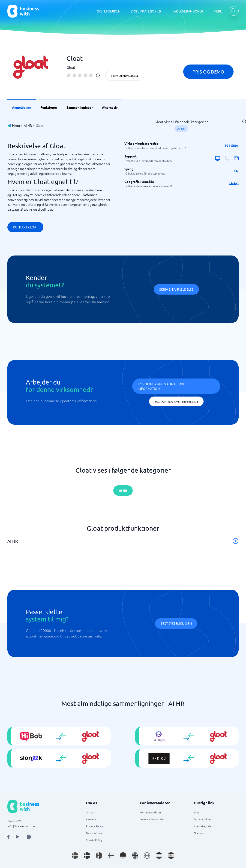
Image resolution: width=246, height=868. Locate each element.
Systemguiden (203, 819)
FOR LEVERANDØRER (187, 11)
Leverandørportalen (153, 819)
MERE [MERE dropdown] (218, 11)
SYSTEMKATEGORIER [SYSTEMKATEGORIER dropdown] (146, 11)
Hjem (16, 125)
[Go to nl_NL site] (159, 856)
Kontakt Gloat (25, 227)
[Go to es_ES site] (171, 856)
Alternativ (110, 107)
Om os (90, 812)
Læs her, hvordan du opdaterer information (165, 386)
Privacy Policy (94, 826)
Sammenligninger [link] (80, 107)
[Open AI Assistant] (29, 837)
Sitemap (199, 833)
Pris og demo (208, 72)
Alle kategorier (203, 826)
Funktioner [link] (49, 107)
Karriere (91, 819)
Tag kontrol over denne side (176, 401)
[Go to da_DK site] (87, 856)
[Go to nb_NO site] (99, 856)
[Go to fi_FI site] (111, 856)
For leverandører (151, 812)
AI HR (28, 125)
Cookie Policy (94, 840)
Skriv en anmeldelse (125, 76)
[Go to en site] (147, 856)
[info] (98, 75)
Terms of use (94, 833)
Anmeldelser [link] (22, 107)
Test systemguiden (176, 623)
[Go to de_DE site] (123, 856)
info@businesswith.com (22, 826)
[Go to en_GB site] (135, 856)
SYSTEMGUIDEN (109, 11)
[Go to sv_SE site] (75, 856)
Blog (197, 812)
